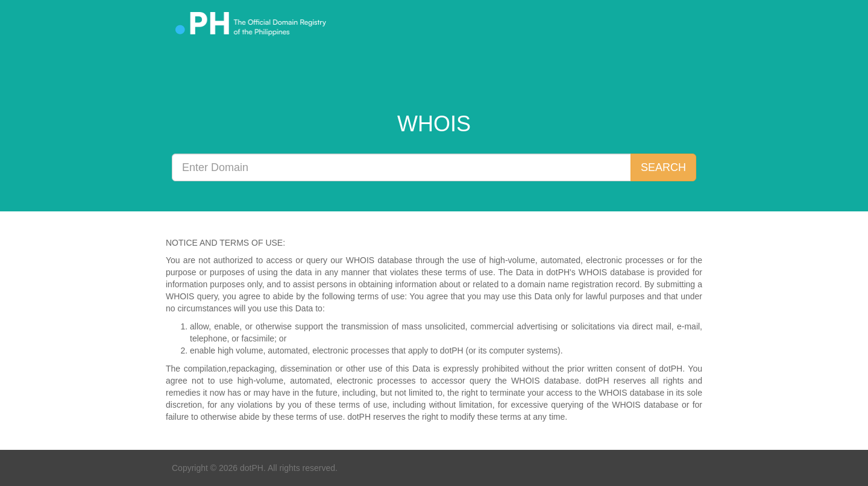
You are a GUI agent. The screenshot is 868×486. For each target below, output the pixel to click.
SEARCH (663, 167)
